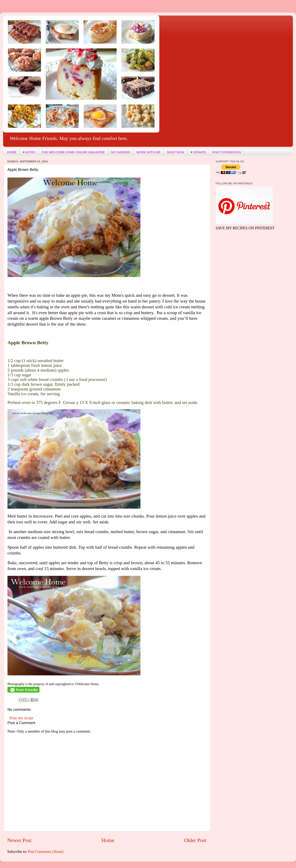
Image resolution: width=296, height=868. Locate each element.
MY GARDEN (121, 152)
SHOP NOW (175, 152)
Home (108, 840)
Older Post (195, 840)
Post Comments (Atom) (46, 852)
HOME (12, 152)
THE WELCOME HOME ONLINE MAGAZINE (73, 152)
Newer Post (19, 840)
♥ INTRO (29, 152)
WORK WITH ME (148, 152)
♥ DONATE (198, 152)
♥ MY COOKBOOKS (227, 152)
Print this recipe (21, 718)
